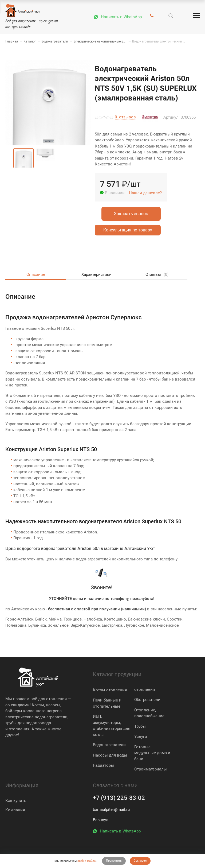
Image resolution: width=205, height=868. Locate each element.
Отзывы (156, 275)
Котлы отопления (110, 690)
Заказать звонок (131, 214)
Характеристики (96, 274)
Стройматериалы (151, 769)
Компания (15, 810)
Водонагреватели (109, 745)
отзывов (125, 117)
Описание (36, 274)
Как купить (16, 801)
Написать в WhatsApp (121, 17)
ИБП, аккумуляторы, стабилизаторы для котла (112, 726)
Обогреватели (147, 700)
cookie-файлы (87, 861)
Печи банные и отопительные (107, 703)
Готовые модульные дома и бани (152, 753)
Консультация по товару (128, 230)
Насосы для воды (110, 755)
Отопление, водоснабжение (149, 713)
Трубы (140, 726)
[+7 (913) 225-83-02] (152, 16)
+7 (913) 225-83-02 (119, 798)
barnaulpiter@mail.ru (111, 809)
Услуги (141, 737)
